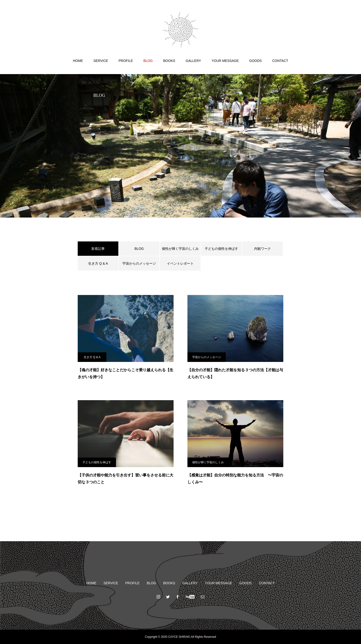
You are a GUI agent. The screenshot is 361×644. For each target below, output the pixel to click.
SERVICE (101, 61)
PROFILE (126, 61)
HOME (78, 61)
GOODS (256, 61)
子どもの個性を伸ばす (221, 249)
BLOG (148, 61)
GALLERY (193, 61)
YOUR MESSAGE (225, 61)
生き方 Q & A (98, 263)
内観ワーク (263, 249)
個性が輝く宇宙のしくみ (180, 249)
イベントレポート (180, 263)
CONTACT (280, 61)
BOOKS (169, 61)
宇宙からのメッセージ (139, 263)
